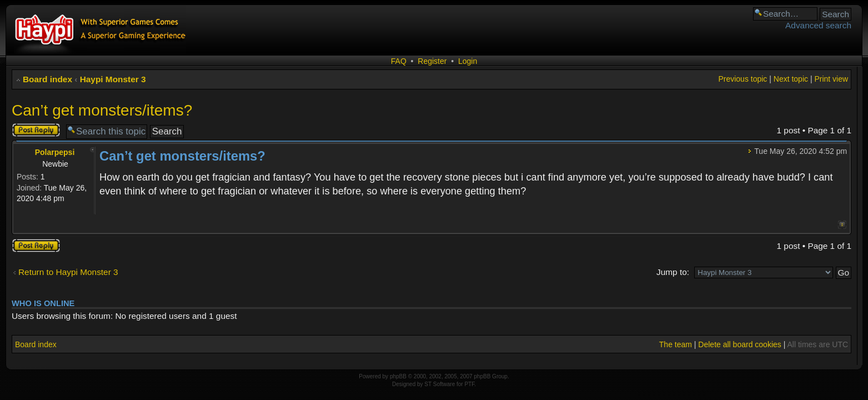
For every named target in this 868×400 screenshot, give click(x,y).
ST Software (440, 384)
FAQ (399, 61)
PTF (469, 384)
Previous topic (742, 79)
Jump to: (673, 272)
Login (468, 61)
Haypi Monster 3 (113, 79)
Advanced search (818, 25)
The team (676, 344)
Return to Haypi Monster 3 (68, 272)
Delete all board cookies (739, 344)
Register (432, 61)
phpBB (398, 376)
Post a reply (36, 130)
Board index (47, 79)
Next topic (791, 79)
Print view (831, 79)
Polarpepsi (55, 152)
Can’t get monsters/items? (102, 110)
